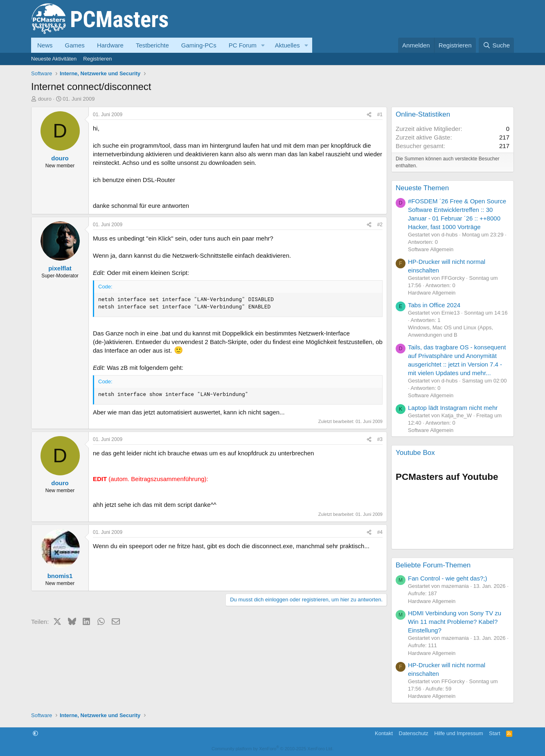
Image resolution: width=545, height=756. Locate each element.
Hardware (110, 45)
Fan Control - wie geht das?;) (447, 578)
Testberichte (152, 45)
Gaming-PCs (199, 45)
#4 (380, 532)
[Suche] (496, 45)
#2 (380, 225)
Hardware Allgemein (432, 293)
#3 (380, 439)
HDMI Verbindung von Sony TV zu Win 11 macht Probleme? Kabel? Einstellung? (455, 622)
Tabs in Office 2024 (434, 305)
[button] (263, 45)
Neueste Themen (422, 188)
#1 (380, 115)
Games (75, 45)
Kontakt (384, 733)
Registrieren (97, 59)
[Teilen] (369, 115)
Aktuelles (287, 45)
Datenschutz (414, 733)
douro (45, 99)
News (45, 45)
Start (494, 733)
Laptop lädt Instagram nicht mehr (453, 408)
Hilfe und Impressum (458, 733)
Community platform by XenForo (272, 749)
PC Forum (243, 45)
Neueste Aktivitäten (54, 59)
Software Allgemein (431, 249)
